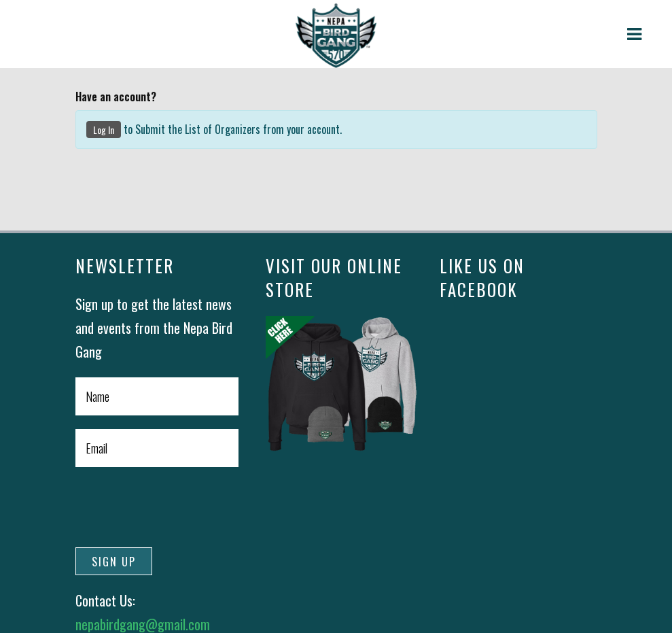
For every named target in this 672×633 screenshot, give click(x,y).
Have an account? (116, 97)
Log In (104, 130)
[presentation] (179, 507)
